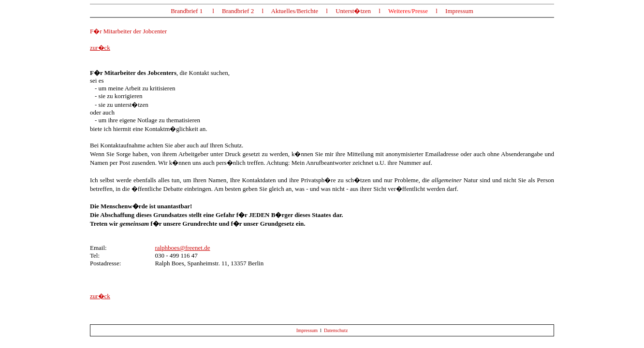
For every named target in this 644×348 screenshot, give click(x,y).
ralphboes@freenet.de (182, 248)
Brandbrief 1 (187, 11)
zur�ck (100, 48)
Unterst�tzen (353, 11)
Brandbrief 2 (239, 11)
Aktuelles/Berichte (295, 11)
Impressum (459, 11)
